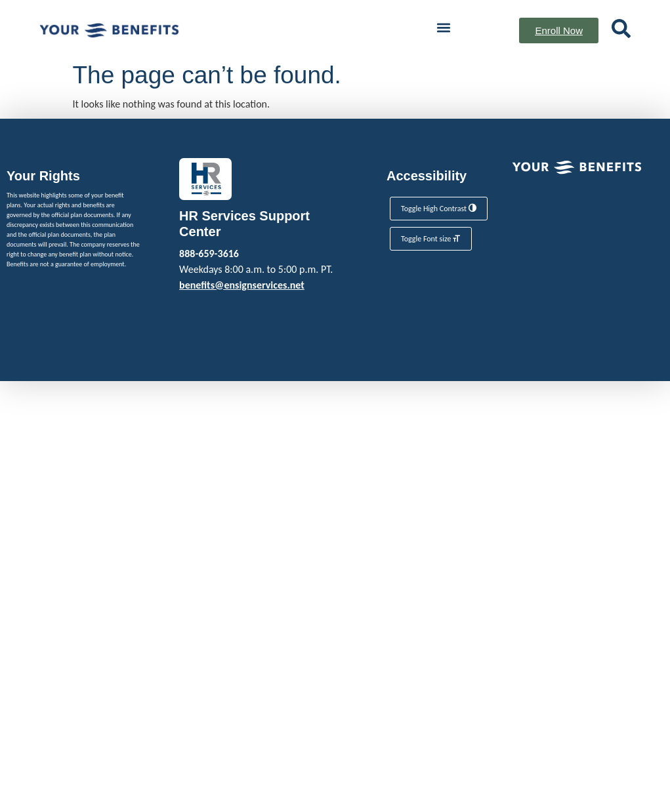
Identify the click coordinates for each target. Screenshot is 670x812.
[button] (443, 27)
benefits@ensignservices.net (242, 285)
